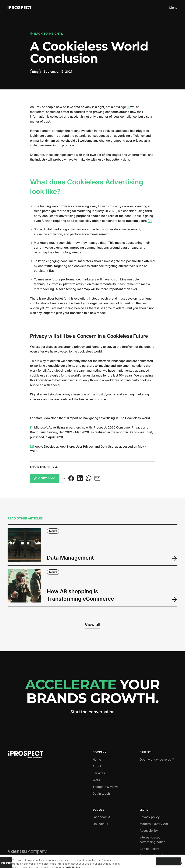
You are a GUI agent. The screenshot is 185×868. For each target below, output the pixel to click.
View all (93, 625)
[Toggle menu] (173, 8)
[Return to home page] (20, 8)
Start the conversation (92, 712)
